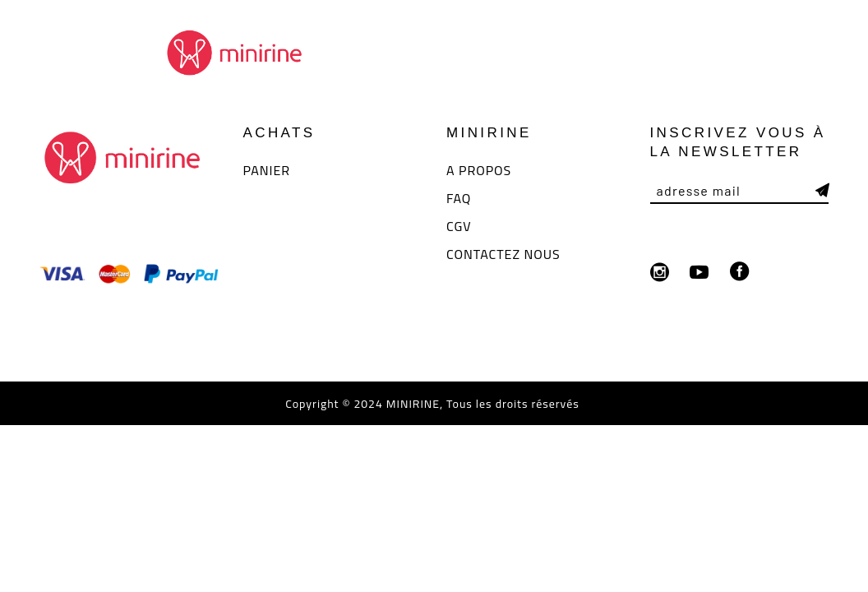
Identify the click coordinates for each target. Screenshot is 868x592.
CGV (459, 226)
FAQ (459, 198)
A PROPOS (479, 170)
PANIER (267, 170)
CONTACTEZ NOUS (503, 254)
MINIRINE (411, 404)
